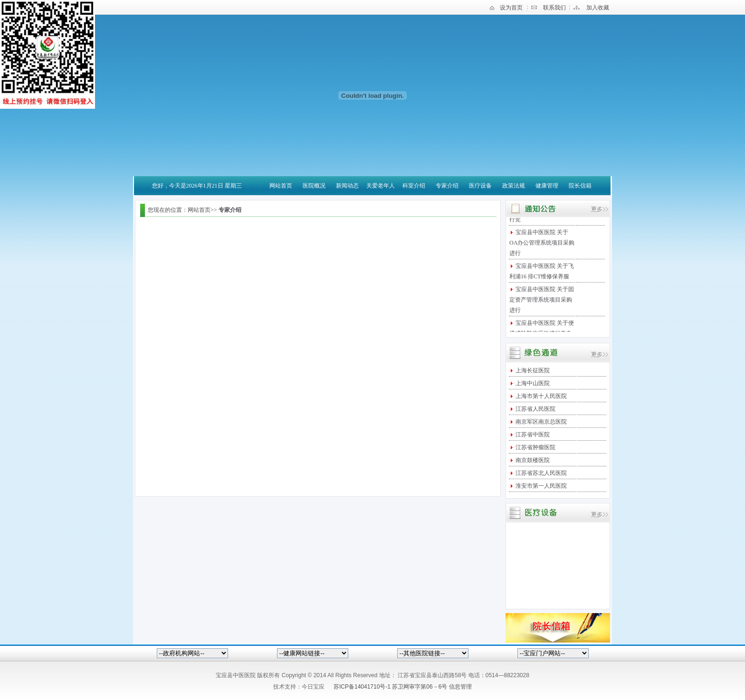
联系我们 (554, 8)
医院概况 (314, 186)
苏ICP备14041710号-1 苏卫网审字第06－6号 (391, 687)
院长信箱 (580, 186)
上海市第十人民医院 (540, 396)
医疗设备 (480, 186)
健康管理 (547, 186)
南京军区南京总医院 (540, 422)
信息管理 (460, 687)
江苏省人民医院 (535, 409)
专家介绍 (447, 186)
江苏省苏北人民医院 (540, 473)
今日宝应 (313, 687)
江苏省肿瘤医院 (535, 447)
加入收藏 (598, 8)
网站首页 (281, 186)
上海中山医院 (532, 383)
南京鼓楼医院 (532, 460)
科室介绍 (414, 186)
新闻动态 (347, 186)
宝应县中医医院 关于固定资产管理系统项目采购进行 (542, 302)
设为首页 (511, 8)
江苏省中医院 (532, 435)
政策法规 (514, 186)
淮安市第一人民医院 (540, 486)
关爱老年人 (381, 186)
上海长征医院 (532, 370)
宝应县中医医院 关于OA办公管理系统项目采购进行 (542, 245)
